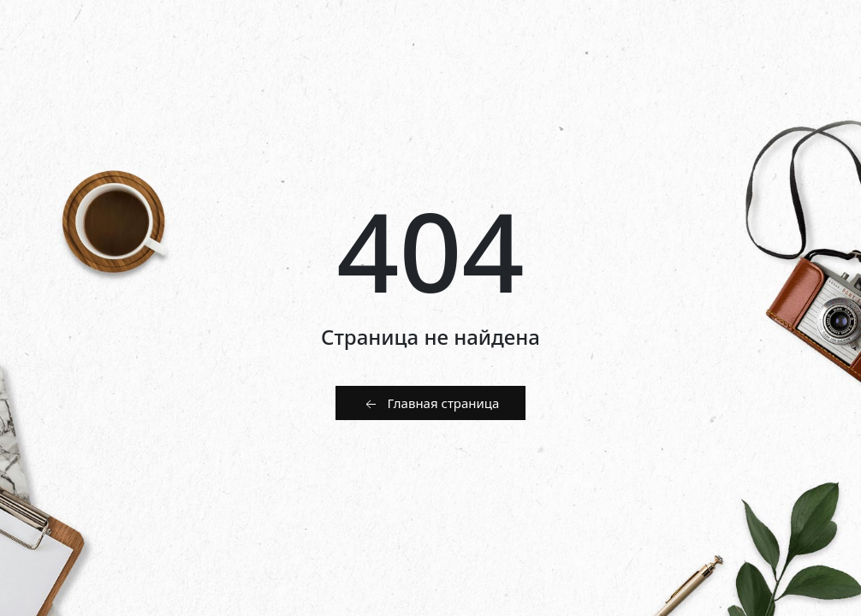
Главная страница (431, 404)
